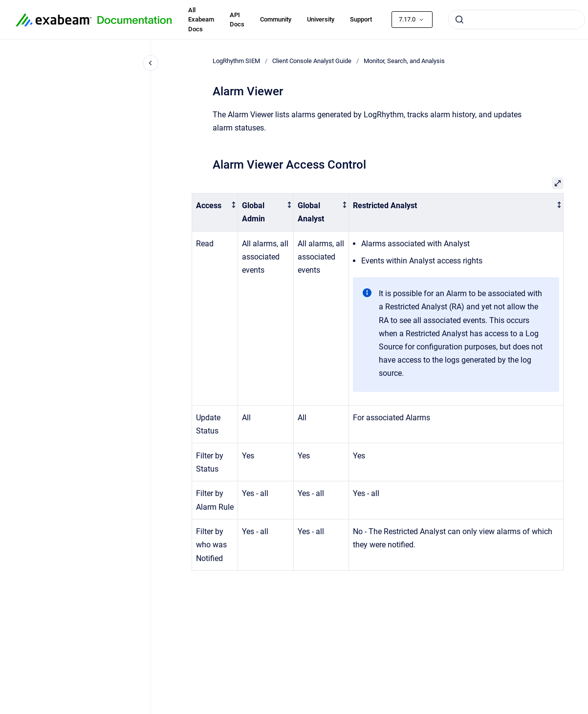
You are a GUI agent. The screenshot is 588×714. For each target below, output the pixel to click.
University (321, 19)
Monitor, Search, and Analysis (404, 61)
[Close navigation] (151, 63)
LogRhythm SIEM (236, 61)
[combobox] (517, 20)
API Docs (237, 20)
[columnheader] (215, 212)
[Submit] (459, 20)
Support (361, 19)
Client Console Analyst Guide (312, 61)
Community (276, 19)
